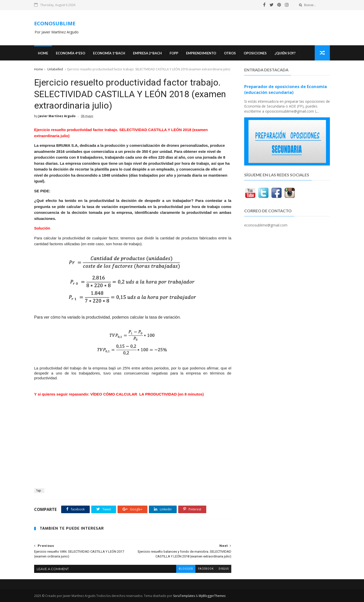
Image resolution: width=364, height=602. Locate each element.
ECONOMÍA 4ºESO (71, 53)
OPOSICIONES (255, 53)
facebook (206, 569)
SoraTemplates (184, 596)
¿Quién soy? (285, 53)
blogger (186, 569)
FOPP (174, 53)
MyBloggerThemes (212, 596)
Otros (230, 53)
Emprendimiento (201, 53)
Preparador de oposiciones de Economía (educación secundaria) (286, 89)
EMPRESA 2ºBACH (147, 53)
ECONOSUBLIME (55, 23)
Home (43, 53)
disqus (224, 569)
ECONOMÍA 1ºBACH (109, 53)
